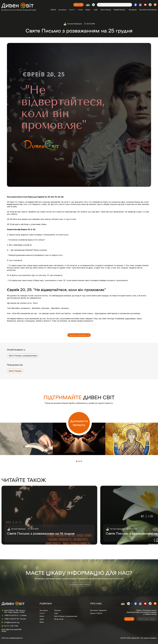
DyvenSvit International (148, 10)
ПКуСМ (53, 10)
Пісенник (58, 610)
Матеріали (133, 10)
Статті (72, 10)
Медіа (88, 10)
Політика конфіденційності (12, 638)
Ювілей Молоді (120, 10)
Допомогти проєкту (79, 423)
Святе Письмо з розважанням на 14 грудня (41, 533)
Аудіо (42, 619)
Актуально (62, 10)
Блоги (81, 10)
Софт (96, 10)
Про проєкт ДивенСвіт (98, 610)
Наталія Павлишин (75, 24)
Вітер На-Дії (59, 619)
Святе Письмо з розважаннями (23, 356)
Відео (42, 622)
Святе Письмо (106, 10)
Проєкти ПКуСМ (96, 613)
